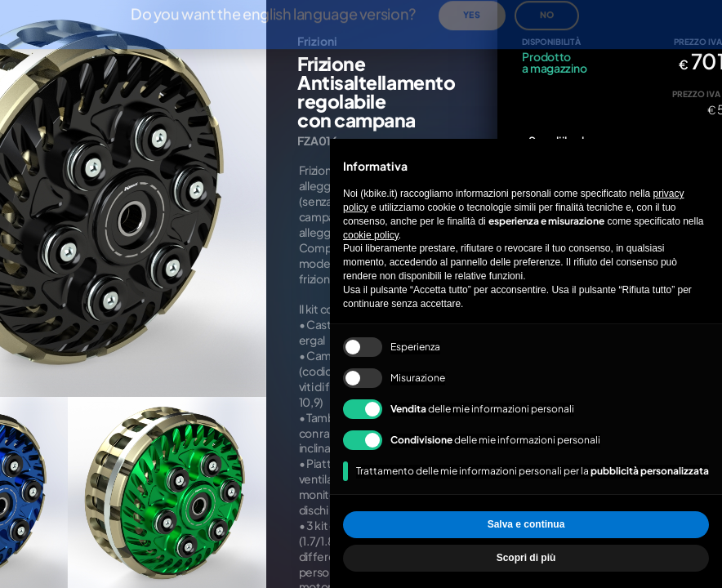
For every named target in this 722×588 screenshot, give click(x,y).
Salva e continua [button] (526, 524)
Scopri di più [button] (526, 558)
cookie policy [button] (371, 235)
